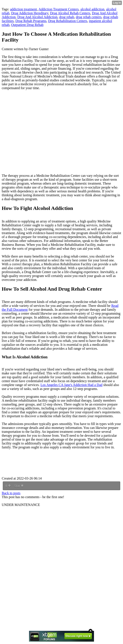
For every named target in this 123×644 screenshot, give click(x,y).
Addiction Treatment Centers (59, 9)
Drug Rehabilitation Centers (68, 21)
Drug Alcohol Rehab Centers (70, 13)
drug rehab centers (89, 17)
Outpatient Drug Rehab (27, 25)
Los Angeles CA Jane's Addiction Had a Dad (71, 385)
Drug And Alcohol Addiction (37, 17)
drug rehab (67, 17)
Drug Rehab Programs (31, 21)
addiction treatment (23, 9)
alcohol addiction (92, 9)
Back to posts (11, 493)
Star (19, 486)
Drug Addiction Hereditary (30, 13)
